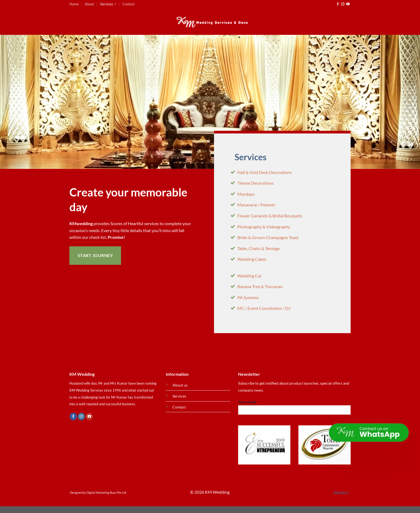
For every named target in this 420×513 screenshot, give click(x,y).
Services (108, 4)
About (89, 4)
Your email (294, 409)
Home (74, 4)
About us (180, 385)
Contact (129, 4)
